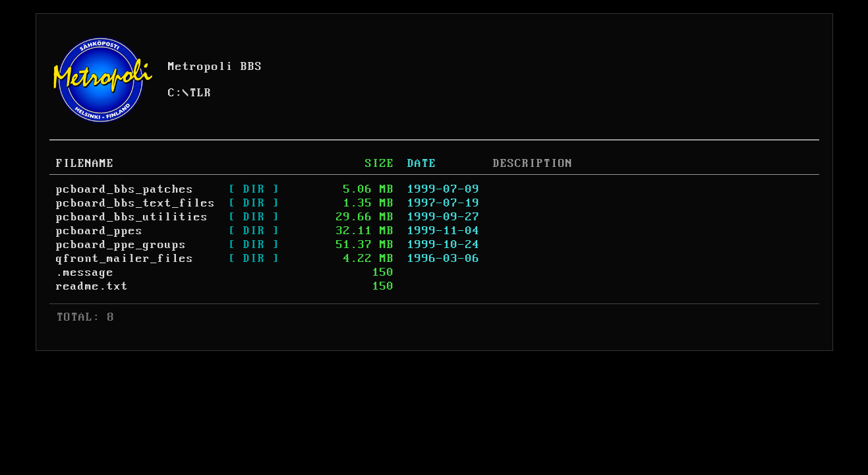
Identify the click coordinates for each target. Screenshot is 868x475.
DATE (422, 164)
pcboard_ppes (100, 231)
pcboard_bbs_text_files (136, 203)
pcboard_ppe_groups (121, 245)
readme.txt (92, 286)
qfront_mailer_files (125, 259)
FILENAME (85, 164)
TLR (201, 93)
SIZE (380, 164)
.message (85, 272)
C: (175, 93)
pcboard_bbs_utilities (132, 217)
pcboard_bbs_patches (125, 189)
